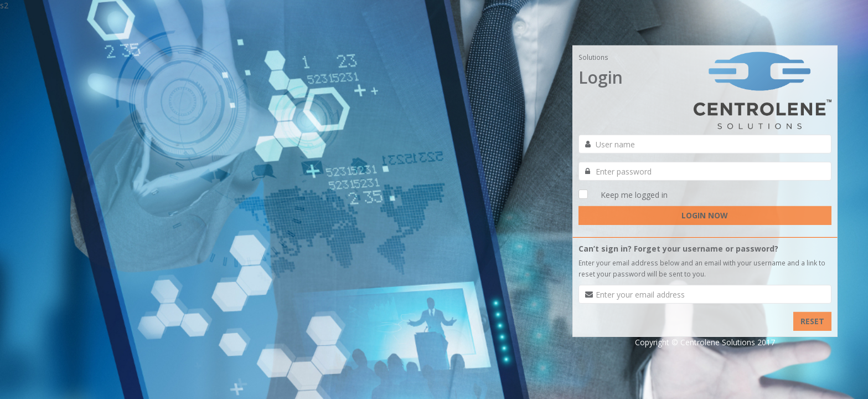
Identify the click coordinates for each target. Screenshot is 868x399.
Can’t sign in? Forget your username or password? (678, 249)
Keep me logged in (634, 195)
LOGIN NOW (705, 215)
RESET (812, 321)
